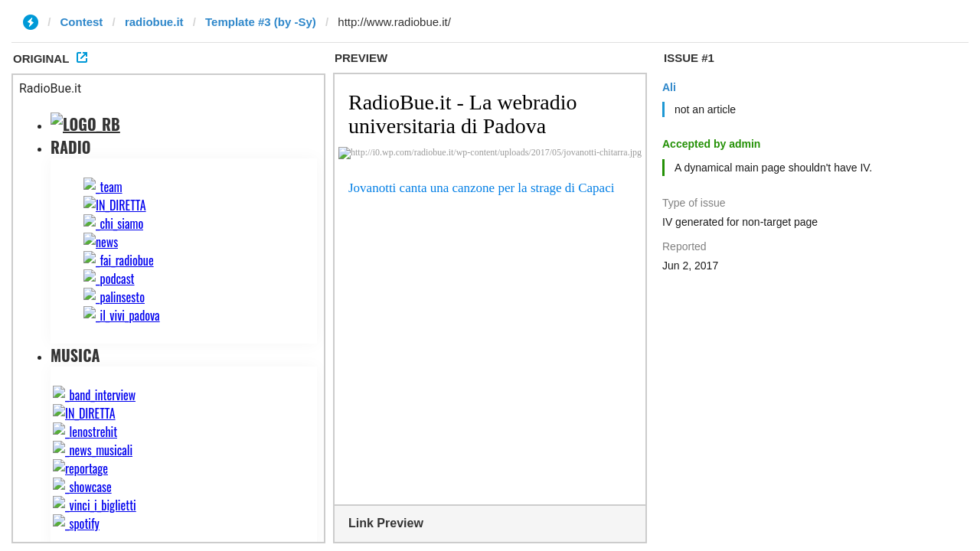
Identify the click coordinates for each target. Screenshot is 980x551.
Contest (82, 22)
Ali (669, 87)
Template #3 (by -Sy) (261, 22)
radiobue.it (154, 22)
